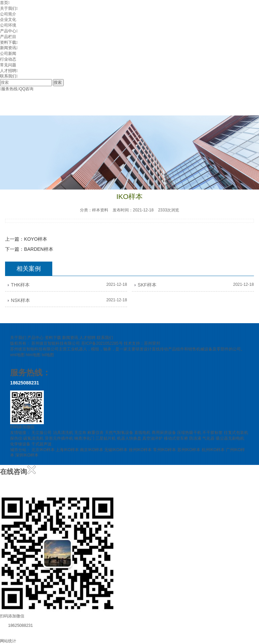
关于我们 (8, 8)
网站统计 (8, 641)
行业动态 (8, 59)
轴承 (107, 349)
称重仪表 (95, 433)
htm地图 (33, 355)
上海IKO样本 (67, 450)
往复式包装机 (236, 433)
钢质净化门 (84, 438)
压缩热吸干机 (189, 433)
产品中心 (8, 31)
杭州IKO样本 (213, 450)
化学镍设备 (20, 444)
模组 (95, 349)
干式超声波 (41, 444)
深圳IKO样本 (27, 455)
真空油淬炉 (152, 438)
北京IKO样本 (43, 450)
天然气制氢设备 (119, 433)
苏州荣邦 (152, 343)
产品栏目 (8, 37)
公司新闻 (8, 54)
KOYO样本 (35, 239)
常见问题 (8, 65)
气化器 (208, 438)
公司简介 (8, 14)
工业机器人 (77, 349)
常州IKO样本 (165, 450)
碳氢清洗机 (33, 438)
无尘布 (80, 433)
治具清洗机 (63, 433)
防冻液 (195, 438)
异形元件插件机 (59, 438)
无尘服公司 (41, 433)
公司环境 (8, 25)
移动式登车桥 (176, 438)
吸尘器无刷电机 (230, 438)
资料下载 (8, 42)
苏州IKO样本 (189, 450)
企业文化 (8, 20)
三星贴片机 (106, 438)
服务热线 (9, 89)
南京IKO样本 (92, 450)
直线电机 (142, 433)
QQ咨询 (25, 89)
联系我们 (8, 76)
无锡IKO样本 (116, 450)
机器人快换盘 (129, 438)
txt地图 (48, 355)
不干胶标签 (212, 433)
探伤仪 (16, 438)
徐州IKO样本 (140, 450)
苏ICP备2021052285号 (102, 343)
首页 (4, 3)
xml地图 (17, 355)
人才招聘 (8, 71)
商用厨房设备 (164, 433)
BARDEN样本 (38, 249)
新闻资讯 (8, 48)
